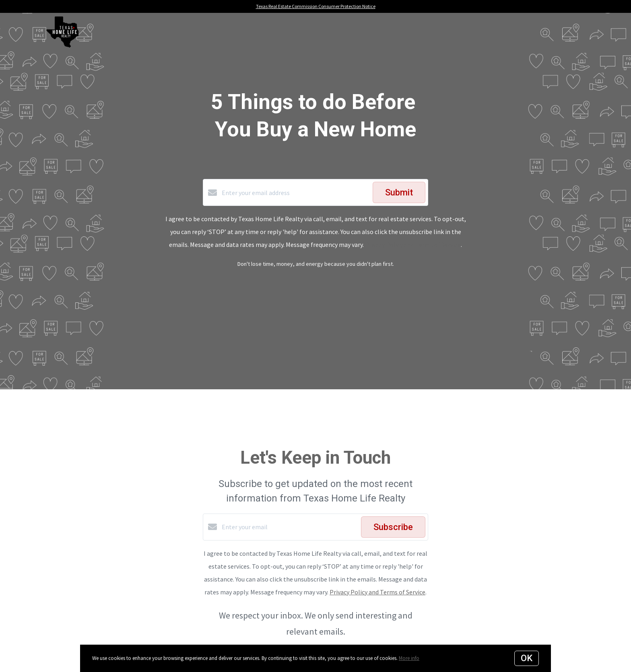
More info (409, 658)
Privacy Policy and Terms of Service (413, 245)
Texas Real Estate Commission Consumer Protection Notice (316, 6)
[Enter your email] (289, 527)
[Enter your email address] (295, 193)
